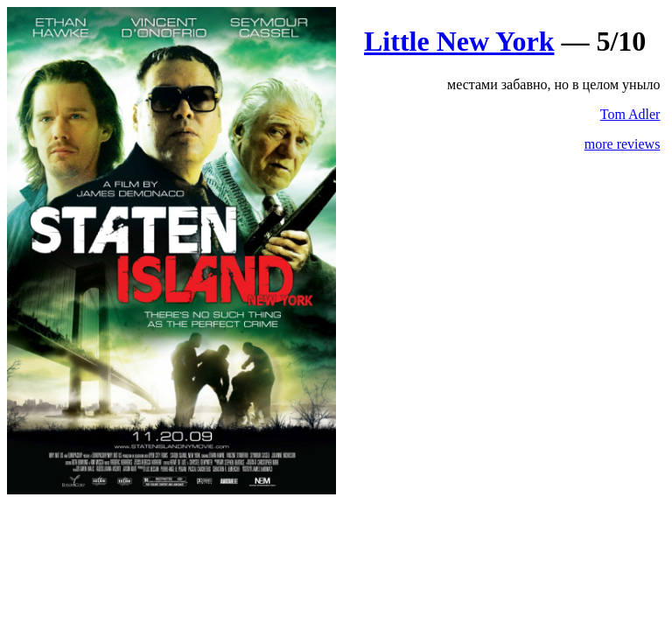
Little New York (459, 41)
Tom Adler (630, 114)
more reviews (623, 144)
